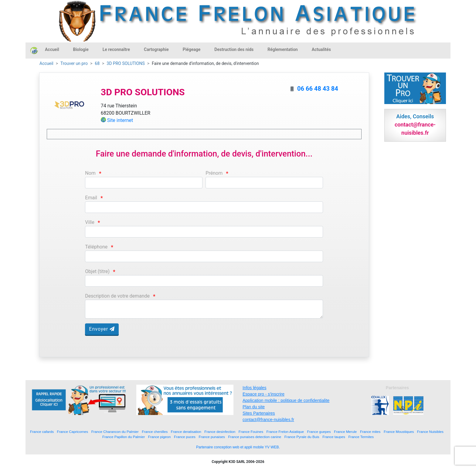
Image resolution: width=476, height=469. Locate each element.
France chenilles (155, 432)
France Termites (361, 437)
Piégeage (192, 49)
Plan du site (254, 407)
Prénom (214, 173)
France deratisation (186, 432)
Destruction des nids (234, 49)
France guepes (319, 432)
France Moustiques (399, 432)
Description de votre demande (117, 296)
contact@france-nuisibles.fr (268, 420)
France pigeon (160, 437)
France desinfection (220, 432)
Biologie (81, 49)
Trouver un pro (74, 63)
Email (91, 198)
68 (97, 63)
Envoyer (102, 329)
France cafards (42, 432)
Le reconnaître (116, 49)
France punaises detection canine (255, 437)
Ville (90, 222)
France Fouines (251, 432)
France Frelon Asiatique (285, 432)
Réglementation (282, 49)
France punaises (212, 437)
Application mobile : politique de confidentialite (286, 400)
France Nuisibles (430, 432)
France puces (185, 437)
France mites (370, 432)
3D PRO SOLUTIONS (126, 63)
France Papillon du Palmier (124, 437)
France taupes (334, 437)
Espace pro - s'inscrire (263, 394)
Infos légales (255, 388)
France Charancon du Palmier (115, 432)
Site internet (120, 120)
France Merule (345, 432)
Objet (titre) (97, 271)
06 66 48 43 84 (318, 89)
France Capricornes (73, 432)
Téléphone (96, 247)
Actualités (321, 49)
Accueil (52, 49)
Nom (90, 173)
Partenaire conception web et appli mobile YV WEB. (238, 447)
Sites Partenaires (259, 413)
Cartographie (156, 49)
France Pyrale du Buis (302, 437)
